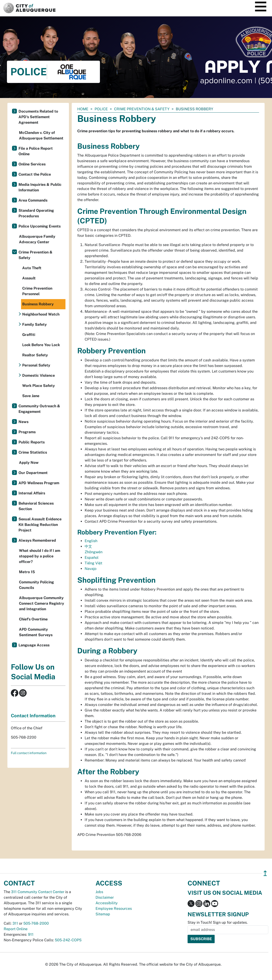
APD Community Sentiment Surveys (36, 632)
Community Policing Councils (36, 585)
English (91, 541)
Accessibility (107, 903)
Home (83, 109)
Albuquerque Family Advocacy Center (37, 239)
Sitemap (103, 914)
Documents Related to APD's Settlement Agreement (38, 117)
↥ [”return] (265, 873)
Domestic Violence (39, 375)
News (23, 422)
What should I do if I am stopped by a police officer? (40, 556)
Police (101, 109)
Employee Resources (114, 909)
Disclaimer (105, 897)
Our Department (33, 473)
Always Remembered (37, 540)
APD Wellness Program (39, 483)
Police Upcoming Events (40, 226)
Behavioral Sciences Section (36, 506)
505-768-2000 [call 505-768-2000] (36, 923)
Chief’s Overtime (33, 619)
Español (92, 558)
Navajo (91, 569)
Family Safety (34, 324)
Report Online (16, 929)
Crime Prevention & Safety (142, 109)
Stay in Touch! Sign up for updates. (218, 922)
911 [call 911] (31, 934)
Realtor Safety (35, 355)
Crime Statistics (33, 452)
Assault (29, 278)
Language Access (34, 645)
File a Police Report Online (36, 151)
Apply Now (29, 463)
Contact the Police (35, 174)
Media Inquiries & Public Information (40, 187)
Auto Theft (32, 268)
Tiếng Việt (93, 563)
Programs (27, 432)
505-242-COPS (68, 940)
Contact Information (33, 716)
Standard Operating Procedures (36, 213)
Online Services (32, 164)
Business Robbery (38, 304)
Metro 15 (27, 572)
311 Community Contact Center (38, 892)
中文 (88, 546)
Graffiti (29, 335)
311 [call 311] (15, 923)
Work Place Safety (39, 386)
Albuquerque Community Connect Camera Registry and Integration (42, 603)
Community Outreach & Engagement (39, 409)
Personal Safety (36, 365)
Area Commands (33, 200)
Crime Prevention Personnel (37, 291)
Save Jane (31, 396)
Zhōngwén (94, 552)
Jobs (99, 892)
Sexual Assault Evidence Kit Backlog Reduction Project (40, 525)
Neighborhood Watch (41, 314)
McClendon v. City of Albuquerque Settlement (41, 135)
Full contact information (29, 753)
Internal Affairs (32, 493)
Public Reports (32, 442)
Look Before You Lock (41, 345)
